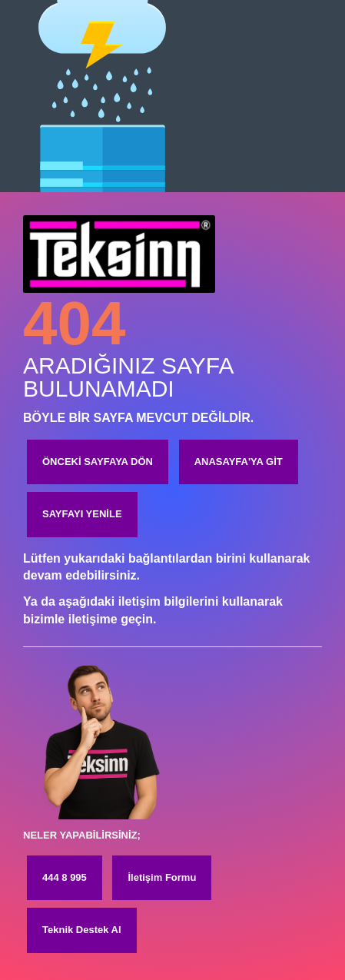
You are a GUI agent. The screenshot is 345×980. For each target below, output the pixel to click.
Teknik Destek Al (82, 930)
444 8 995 (65, 877)
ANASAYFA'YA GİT (239, 462)
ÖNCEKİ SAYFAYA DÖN (98, 462)
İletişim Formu (162, 877)
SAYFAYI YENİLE (82, 514)
